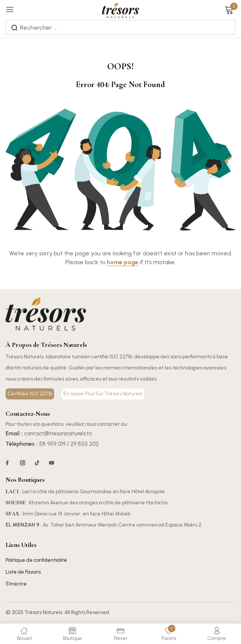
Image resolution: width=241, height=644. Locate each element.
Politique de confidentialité (36, 560)
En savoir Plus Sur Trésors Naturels (103, 394)
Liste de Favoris (23, 572)
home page (123, 262)
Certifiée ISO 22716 (30, 394)
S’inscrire (16, 584)
